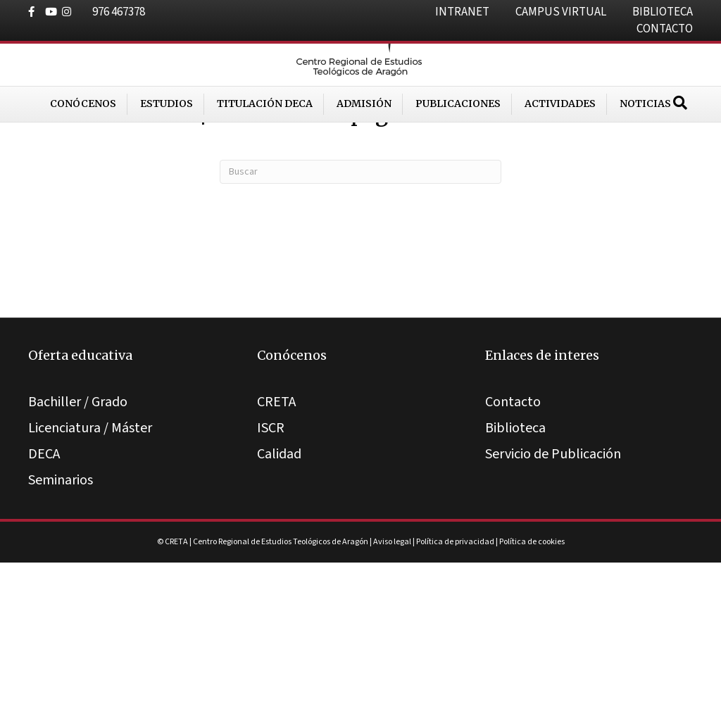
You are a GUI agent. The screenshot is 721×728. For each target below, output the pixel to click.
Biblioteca (515, 594)
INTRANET (462, 12)
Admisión (364, 147)
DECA (44, 620)
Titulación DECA (265, 147)
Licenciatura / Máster (90, 594)
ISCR (271, 594)
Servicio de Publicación (553, 620)
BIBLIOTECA (663, 12)
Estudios (167, 147)
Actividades (560, 147)
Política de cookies (532, 708)
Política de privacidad (455, 708)
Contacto (513, 568)
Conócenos (83, 147)
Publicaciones (458, 147)
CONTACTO (665, 29)
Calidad (279, 620)
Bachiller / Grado (78, 568)
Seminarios (61, 646)
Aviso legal (392, 708)
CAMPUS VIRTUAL (561, 12)
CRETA (276, 568)
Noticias (645, 147)
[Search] (680, 146)
